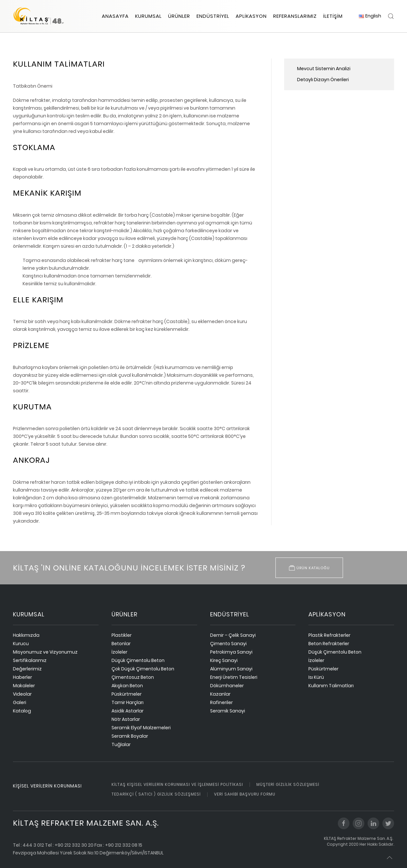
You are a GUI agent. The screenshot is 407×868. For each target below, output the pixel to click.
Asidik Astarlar (128, 711)
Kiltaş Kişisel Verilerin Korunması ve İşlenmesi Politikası (177, 784)
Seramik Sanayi (228, 711)
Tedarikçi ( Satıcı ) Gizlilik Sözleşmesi (156, 794)
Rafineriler (221, 702)
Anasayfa (115, 16)
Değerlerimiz (27, 669)
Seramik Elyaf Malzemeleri (141, 728)
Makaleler (24, 686)
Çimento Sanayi (228, 644)
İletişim (333, 16)
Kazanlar (220, 694)
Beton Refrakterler (329, 644)
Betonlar (121, 644)
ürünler (124, 614)
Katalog (22, 711)
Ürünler (179, 16)
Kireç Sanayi (224, 660)
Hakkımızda (26, 635)
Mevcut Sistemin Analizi (324, 69)
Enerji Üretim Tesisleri (234, 677)
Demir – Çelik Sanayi (233, 635)
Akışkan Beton (127, 686)
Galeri (20, 702)
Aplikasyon (251, 16)
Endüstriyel (213, 16)
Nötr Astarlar (126, 719)
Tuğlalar (121, 744)
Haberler (22, 677)
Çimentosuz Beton (133, 677)
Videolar (22, 694)
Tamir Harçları (128, 702)
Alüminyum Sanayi (231, 669)
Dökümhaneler (227, 686)
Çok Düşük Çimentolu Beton (143, 669)
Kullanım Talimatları (331, 686)
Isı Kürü (316, 677)
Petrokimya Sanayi (231, 652)
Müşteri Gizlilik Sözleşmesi (288, 784)
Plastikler (122, 635)
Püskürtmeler (127, 694)
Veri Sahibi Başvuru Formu (245, 794)
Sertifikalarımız (30, 660)
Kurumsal (148, 16)
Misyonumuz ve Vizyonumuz (45, 652)
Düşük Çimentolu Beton (138, 660)
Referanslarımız (295, 16)
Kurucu (21, 644)
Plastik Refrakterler (329, 635)
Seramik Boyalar (130, 736)
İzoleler (119, 652)
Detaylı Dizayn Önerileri (323, 80)
